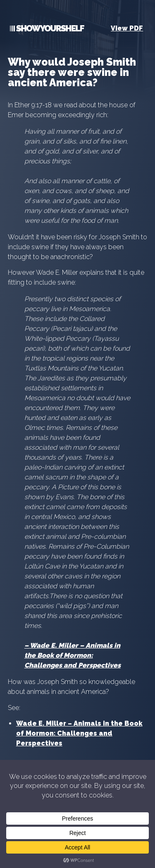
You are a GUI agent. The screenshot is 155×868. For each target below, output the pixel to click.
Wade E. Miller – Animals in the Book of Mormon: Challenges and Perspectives (73, 655)
